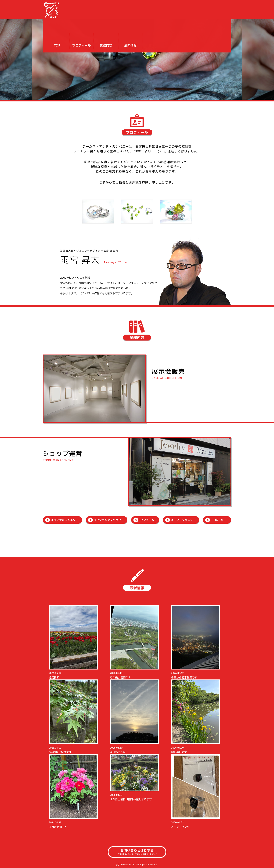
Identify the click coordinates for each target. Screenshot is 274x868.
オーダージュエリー (183, 520)
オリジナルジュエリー (65, 520)
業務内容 (195, 14)
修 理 (219, 520)
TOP (146, 14)
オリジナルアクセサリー (109, 520)
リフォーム (147, 520)
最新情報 (219, 14)
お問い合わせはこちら (137, 852)
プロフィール (170, 14)
